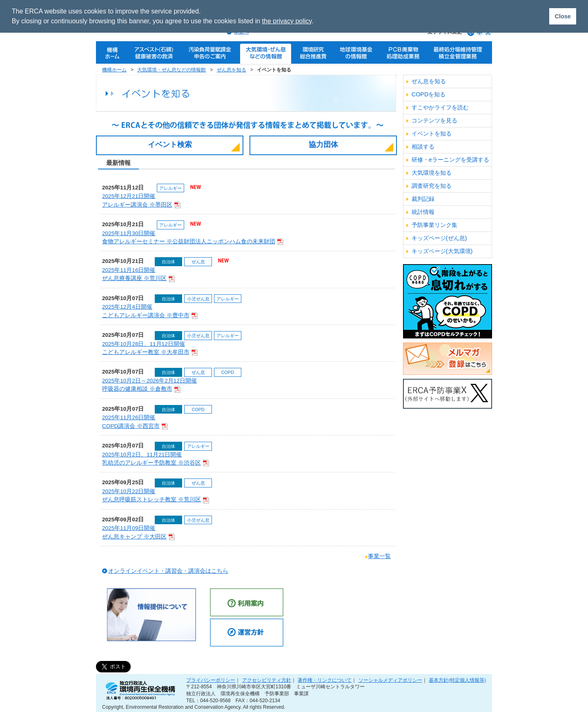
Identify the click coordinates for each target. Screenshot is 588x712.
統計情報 (423, 212)
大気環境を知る (432, 173)
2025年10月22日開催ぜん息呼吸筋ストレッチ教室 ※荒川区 (156, 496)
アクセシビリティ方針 (267, 680)
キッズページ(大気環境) (442, 251)
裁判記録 (423, 199)
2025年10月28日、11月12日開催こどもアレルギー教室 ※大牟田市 (150, 348)
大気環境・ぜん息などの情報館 (171, 70)
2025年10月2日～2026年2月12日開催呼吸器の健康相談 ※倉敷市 (149, 385)
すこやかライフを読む (440, 107)
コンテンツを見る (434, 120)
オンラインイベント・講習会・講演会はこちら (168, 571)
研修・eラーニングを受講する (450, 160)
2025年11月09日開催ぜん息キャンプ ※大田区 (138, 533)
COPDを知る (429, 94)
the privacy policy (287, 21)
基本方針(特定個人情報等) (457, 680)
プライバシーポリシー (211, 680)
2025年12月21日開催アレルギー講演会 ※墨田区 (141, 201)
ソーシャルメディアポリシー (390, 680)
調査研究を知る (432, 186)
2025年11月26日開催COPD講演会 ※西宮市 (135, 422)
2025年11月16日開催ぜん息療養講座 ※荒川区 (138, 275)
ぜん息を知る (232, 70)
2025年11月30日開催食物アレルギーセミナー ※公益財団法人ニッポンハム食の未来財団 (193, 238)
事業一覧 (379, 556)
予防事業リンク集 (434, 225)
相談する (423, 147)
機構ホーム (114, 70)
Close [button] (562, 16)
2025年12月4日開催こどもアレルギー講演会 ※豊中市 (150, 311)
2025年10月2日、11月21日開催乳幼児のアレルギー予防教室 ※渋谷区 (156, 459)
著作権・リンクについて (325, 680)
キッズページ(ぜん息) (439, 238)
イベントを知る (432, 133)
